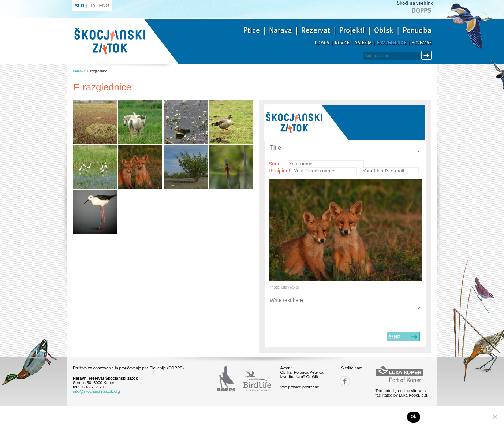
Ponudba (417, 30)
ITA (92, 6)
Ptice (252, 30)
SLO (80, 6)
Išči (428, 55)
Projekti (352, 30)
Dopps (422, 11)
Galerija (363, 43)
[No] (495, 417)
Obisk (384, 30)
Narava (281, 30)
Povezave (422, 43)
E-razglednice (392, 43)
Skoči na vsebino (415, 3)
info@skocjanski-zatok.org (96, 391)
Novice (342, 43)
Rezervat (316, 30)
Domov (322, 43)
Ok (414, 417)
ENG (104, 6)
